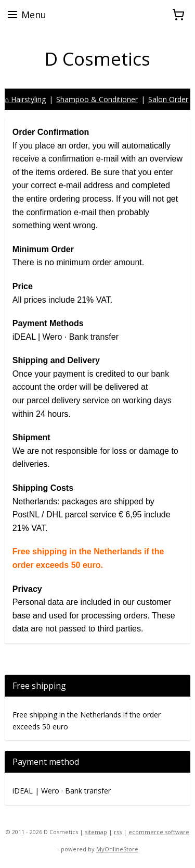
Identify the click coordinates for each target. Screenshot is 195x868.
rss (118, 832)
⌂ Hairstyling (25, 99)
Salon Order (168, 99)
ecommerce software (159, 832)
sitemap (96, 832)
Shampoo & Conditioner (97, 99)
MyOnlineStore (117, 849)
